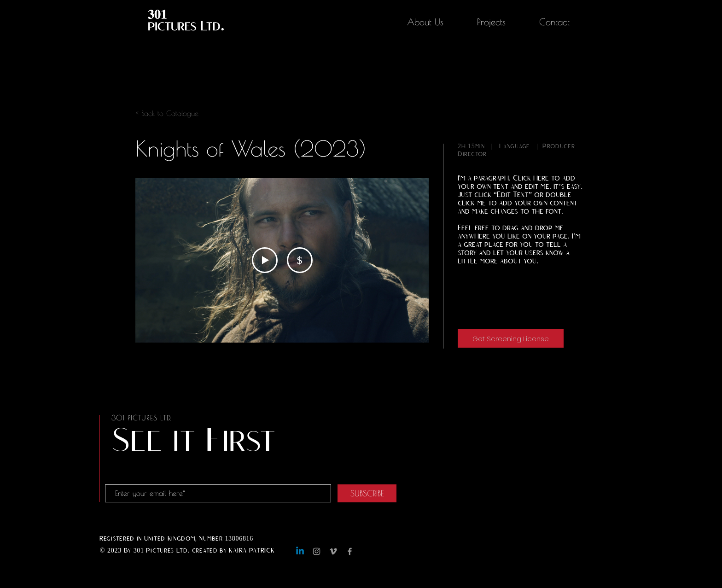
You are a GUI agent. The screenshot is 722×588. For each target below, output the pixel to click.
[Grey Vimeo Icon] (333, 551)
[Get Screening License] (511, 338)
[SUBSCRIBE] (367, 493)
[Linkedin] (300, 551)
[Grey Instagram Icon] (317, 551)
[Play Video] (265, 260)
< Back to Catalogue (167, 113)
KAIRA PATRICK (252, 550)
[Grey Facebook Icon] (350, 551)
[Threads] (366, 551)
